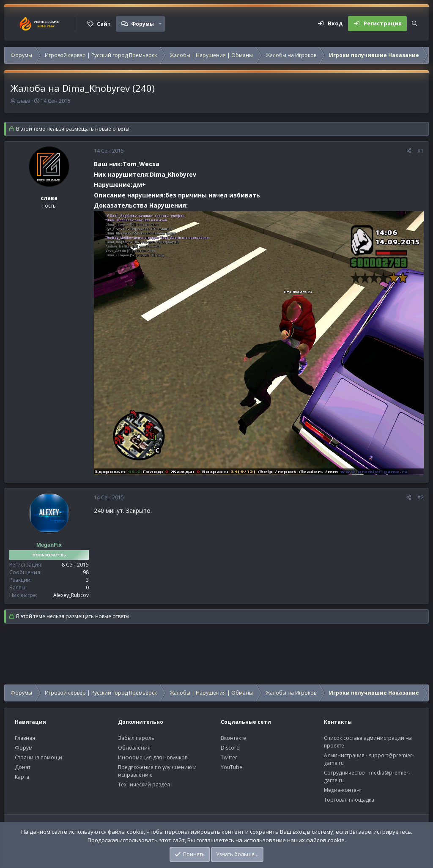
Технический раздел (144, 784)
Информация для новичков (153, 757)
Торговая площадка (349, 800)
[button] (160, 24)
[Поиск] (415, 24)
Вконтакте (233, 738)
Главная (25, 738)
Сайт (104, 24)
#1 (421, 151)
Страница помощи (38, 757)
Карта (22, 777)
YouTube (232, 767)
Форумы (143, 24)
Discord (230, 748)
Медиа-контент (343, 790)
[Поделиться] (409, 151)
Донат (23, 767)
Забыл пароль (136, 738)
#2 (421, 497)
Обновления (134, 748)
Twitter (229, 757)
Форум (24, 748)
